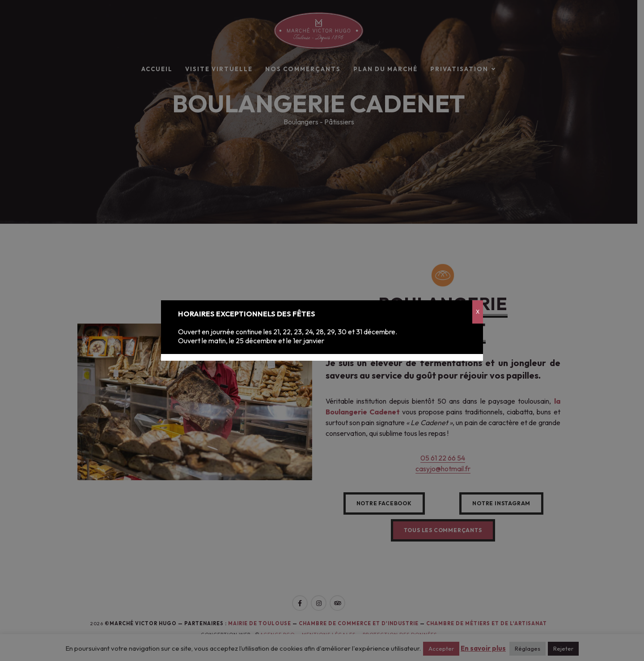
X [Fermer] (478, 312)
